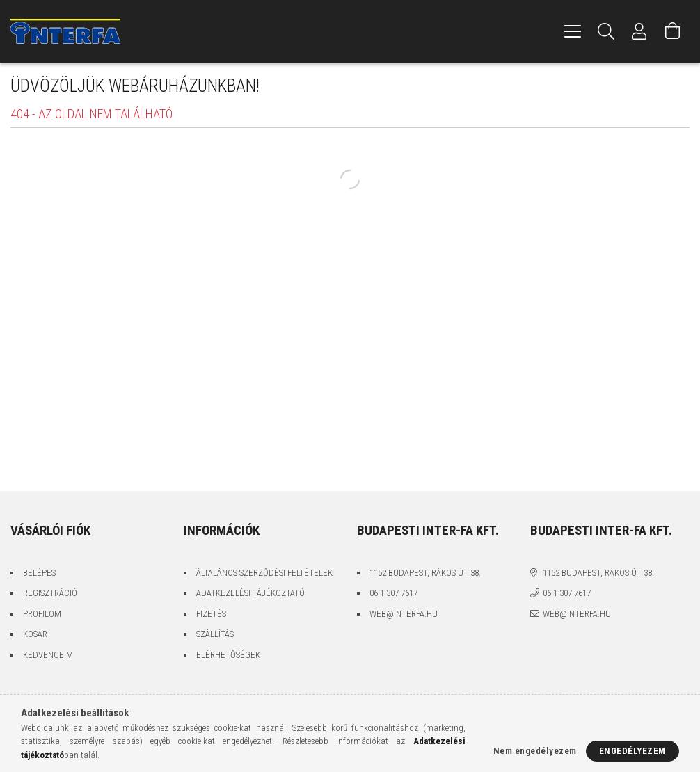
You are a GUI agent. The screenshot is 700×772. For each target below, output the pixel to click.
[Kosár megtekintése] (673, 31)
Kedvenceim (48, 655)
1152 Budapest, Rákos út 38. (425, 573)
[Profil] (639, 31)
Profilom (42, 614)
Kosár (35, 634)
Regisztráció (50, 593)
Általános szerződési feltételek (264, 573)
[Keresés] (606, 31)
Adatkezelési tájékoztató (250, 593)
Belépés (39, 573)
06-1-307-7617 (393, 593)
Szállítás (215, 634)
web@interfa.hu (404, 614)
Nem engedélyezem (535, 751)
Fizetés (211, 614)
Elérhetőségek (228, 655)
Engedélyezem (633, 751)
